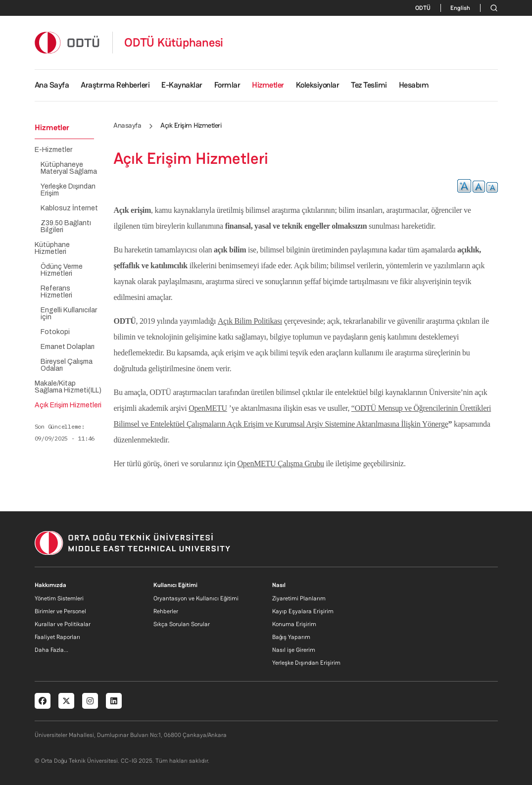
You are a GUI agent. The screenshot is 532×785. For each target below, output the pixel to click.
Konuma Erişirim (294, 624)
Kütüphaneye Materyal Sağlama (69, 168)
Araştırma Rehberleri (115, 85)
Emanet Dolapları (68, 347)
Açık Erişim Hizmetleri (68, 405)
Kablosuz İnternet (69, 208)
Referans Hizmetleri (56, 292)
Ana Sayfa (52, 85)
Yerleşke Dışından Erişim (68, 190)
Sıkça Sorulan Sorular (182, 624)
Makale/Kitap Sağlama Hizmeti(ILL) (68, 387)
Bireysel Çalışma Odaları (67, 365)
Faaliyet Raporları (57, 637)
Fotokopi (55, 332)
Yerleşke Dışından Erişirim (306, 663)
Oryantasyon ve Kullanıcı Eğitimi (196, 598)
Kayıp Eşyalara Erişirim (303, 611)
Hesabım (414, 85)
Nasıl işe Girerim (294, 650)
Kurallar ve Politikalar (63, 624)
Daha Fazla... (51, 650)
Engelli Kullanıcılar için (69, 314)
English (460, 8)
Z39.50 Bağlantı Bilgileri (66, 227)
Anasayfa (127, 125)
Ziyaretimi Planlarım (299, 598)
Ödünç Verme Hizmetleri (62, 270)
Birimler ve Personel (60, 611)
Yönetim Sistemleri (59, 598)
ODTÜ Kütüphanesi (174, 43)
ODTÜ (423, 8)
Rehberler (166, 611)
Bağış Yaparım (291, 637)
